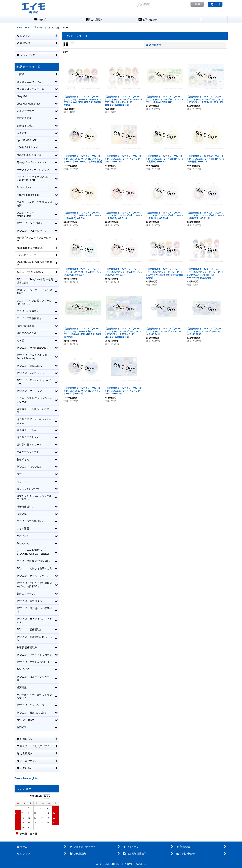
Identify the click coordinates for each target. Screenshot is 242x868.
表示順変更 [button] (154, 45)
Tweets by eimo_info (26, 778)
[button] (201, 20)
